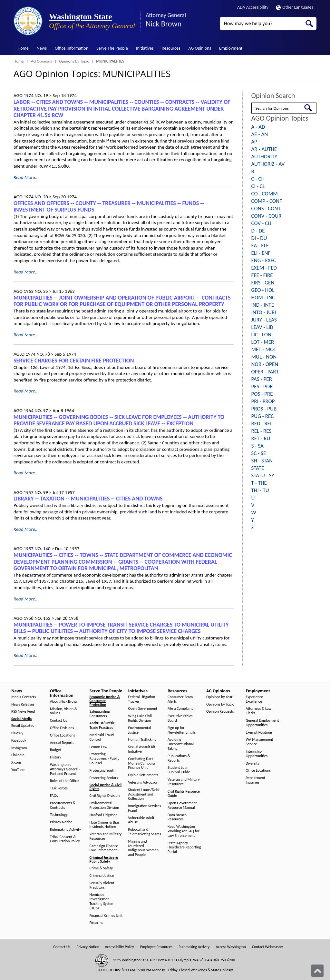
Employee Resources (156, 947)
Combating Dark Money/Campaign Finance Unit (142, 763)
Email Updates (23, 726)
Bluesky (17, 733)
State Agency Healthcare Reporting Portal (184, 848)
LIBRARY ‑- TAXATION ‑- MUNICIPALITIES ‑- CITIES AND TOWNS (88, 499)
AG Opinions (200, 48)
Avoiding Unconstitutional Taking (181, 744)
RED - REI (262, 424)
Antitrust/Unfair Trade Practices (102, 725)
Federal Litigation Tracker (142, 699)
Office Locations (62, 735)
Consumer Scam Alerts (180, 699)
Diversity (253, 763)
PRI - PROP (263, 401)
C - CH (258, 179)
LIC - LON (261, 335)
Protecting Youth (103, 771)
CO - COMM (265, 194)
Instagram (19, 748)
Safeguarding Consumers (100, 714)
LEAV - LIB (262, 327)
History (56, 757)
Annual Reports (62, 743)
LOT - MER (263, 342)
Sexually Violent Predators (102, 885)
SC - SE (259, 453)
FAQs (54, 796)
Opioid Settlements (143, 775)
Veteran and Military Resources (106, 836)
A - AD (258, 127)
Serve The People (112, 48)
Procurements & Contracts (63, 805)
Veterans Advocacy (143, 782)
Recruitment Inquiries (256, 780)
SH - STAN (262, 461)
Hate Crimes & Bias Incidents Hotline (105, 825)
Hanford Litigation (104, 815)
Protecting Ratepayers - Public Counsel (104, 759)
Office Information (72, 48)
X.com (16, 762)
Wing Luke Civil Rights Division (140, 718)
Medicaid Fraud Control (102, 737)
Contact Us (58, 721)
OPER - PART (265, 372)
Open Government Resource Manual (182, 805)
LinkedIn (18, 755)
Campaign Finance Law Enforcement (104, 848)
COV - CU (261, 223)
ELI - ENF (261, 253)
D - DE (258, 231)
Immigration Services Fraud (145, 808)
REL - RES (262, 431)
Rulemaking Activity (65, 830)
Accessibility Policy (120, 947)
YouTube (18, 770)
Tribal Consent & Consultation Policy (65, 839)
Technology (59, 815)
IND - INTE (263, 305)
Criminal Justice (102, 876)
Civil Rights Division (105, 796)
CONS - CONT (266, 208)
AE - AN (260, 134)
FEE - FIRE (262, 275)
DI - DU (259, 238)
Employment (231, 48)
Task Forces (59, 788)
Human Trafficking (142, 740)
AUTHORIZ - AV (268, 164)
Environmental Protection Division (104, 805)
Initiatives (145, 48)
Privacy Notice (61, 822)
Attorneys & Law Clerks (259, 711)
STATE (258, 468)
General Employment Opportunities (262, 723)
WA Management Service (260, 742)
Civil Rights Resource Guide (184, 794)
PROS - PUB (264, 409)
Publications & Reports (179, 758)
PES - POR (262, 386)
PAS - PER (262, 379)
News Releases (23, 704)
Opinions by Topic (74, 61)
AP (254, 142)
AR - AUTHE (264, 149)
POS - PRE (262, 394)
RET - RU (261, 438)
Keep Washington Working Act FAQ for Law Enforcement (184, 831)
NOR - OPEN (265, 364)
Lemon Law (98, 747)
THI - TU (260, 490)
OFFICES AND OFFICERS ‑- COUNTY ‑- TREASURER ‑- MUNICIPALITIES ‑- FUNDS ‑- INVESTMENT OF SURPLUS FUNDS (109, 207)
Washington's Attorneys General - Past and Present (65, 769)
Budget (56, 750)
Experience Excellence (255, 699)
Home (23, 48)
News (42, 48)
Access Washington (231, 947)
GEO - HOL (263, 290)
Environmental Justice (140, 730)
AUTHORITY (264, 157)
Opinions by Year (219, 697)
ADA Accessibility (253, 7)
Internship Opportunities (257, 754)
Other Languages (295, 7)
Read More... (26, 177)
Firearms (96, 923)
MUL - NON (264, 357)
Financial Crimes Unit (106, 916)
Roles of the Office (64, 781)
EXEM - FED (264, 268)
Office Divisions (62, 728)
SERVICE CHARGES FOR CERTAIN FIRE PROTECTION (74, 361)
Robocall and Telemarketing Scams (145, 832)
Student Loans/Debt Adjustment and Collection (144, 794)
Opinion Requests (220, 712)
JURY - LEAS (264, 320)
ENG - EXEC (264, 260)
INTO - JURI (264, 312)
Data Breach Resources (177, 817)
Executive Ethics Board (180, 718)
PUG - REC (263, 416)
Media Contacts (24, 697)
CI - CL (258, 186)
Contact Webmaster (268, 947)
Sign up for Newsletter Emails (182, 730)
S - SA (257, 446)
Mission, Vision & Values (63, 711)
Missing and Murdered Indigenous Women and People (144, 848)
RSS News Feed (23, 712)
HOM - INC (263, 297)
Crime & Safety (101, 868)
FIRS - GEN (263, 283)
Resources (171, 48)
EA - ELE (260, 246)
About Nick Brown (64, 702)
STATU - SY (263, 475)
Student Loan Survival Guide (179, 770)
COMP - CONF (267, 201)
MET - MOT (264, 349)
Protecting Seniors (104, 778)
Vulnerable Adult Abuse (141, 820)
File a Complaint (180, 709)
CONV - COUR (267, 216)
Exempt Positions (259, 733)
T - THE (259, 483)
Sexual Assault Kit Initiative (142, 749)
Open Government (143, 709)
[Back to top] (317, 971)
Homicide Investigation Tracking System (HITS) (102, 901)
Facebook (19, 741)
